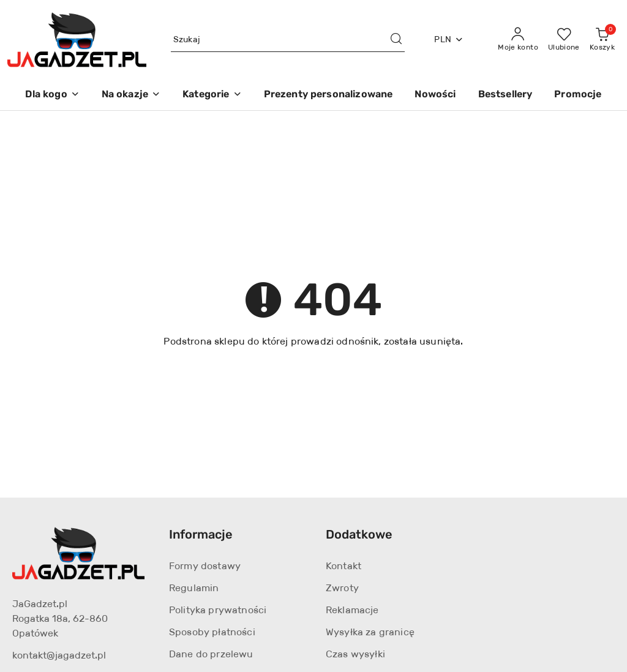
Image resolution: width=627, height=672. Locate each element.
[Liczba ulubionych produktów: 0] (564, 40)
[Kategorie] (212, 95)
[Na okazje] (131, 95)
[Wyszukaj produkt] (288, 40)
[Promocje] (578, 95)
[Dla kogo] (52, 95)
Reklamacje (352, 610)
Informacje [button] (201, 534)
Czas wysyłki (355, 654)
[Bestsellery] (505, 95)
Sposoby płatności (212, 632)
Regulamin (194, 588)
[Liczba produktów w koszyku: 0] (602, 40)
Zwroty (342, 588)
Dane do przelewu (211, 654)
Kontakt (344, 566)
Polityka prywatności (218, 610)
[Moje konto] (518, 40)
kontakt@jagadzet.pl (59, 655)
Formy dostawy (205, 566)
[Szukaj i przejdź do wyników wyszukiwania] (396, 40)
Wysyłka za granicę (370, 632)
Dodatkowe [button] (359, 534)
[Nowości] (435, 95)
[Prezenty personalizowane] (329, 95)
